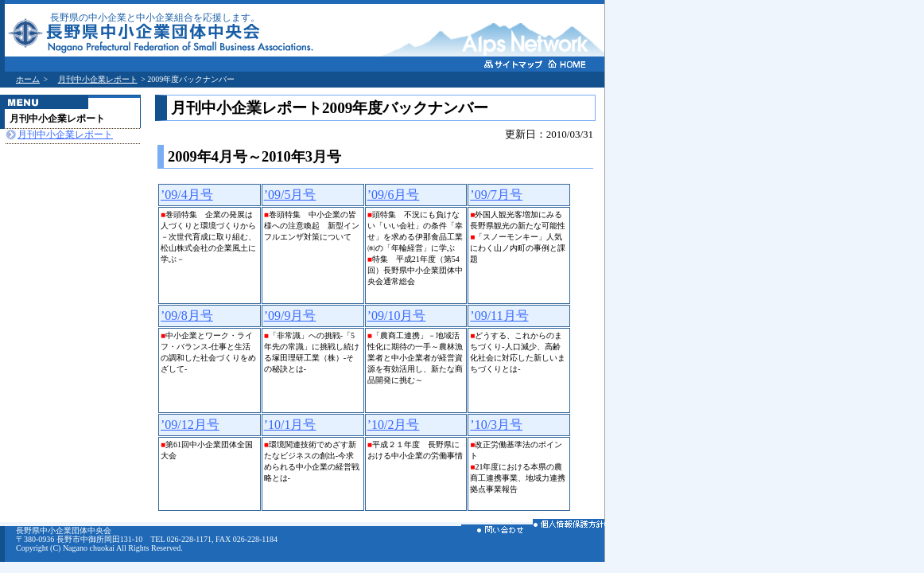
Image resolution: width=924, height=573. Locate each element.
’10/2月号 (394, 425)
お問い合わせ (497, 532)
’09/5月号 (290, 195)
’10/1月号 (290, 425)
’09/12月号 (190, 425)
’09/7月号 (496, 195)
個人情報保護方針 (569, 526)
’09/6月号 (394, 195)
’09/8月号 (187, 316)
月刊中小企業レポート (98, 79)
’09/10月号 (397, 316)
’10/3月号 (496, 425)
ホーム (28, 79)
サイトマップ (514, 66)
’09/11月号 (499, 316)
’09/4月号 (187, 195)
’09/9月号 (290, 316)
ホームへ (577, 66)
